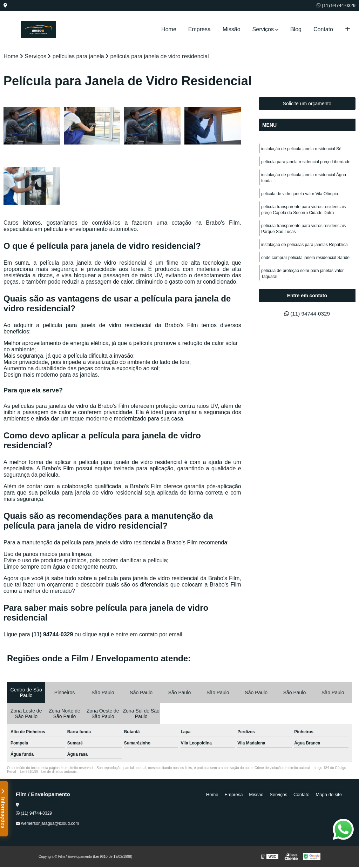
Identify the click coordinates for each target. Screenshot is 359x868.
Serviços (263, 29)
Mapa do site (330, 795)
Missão (232, 29)
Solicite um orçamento (307, 104)
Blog (296, 29)
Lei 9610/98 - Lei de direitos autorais (48, 772)
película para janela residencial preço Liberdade (306, 163)
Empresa (199, 29)
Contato (323, 29)
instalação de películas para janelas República (304, 249)
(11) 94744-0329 (336, 5)
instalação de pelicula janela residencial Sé (301, 150)
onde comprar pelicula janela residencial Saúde (305, 262)
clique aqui (96, 635)
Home (169, 29)
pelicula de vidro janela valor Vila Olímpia (300, 196)
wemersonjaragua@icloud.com (47, 824)
